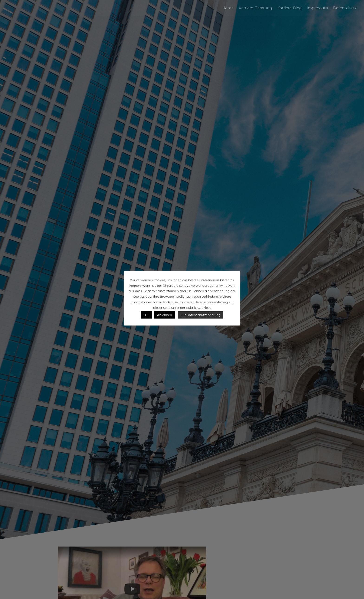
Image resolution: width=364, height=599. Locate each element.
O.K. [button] (146, 315)
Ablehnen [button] (165, 315)
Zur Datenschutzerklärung (201, 315)
